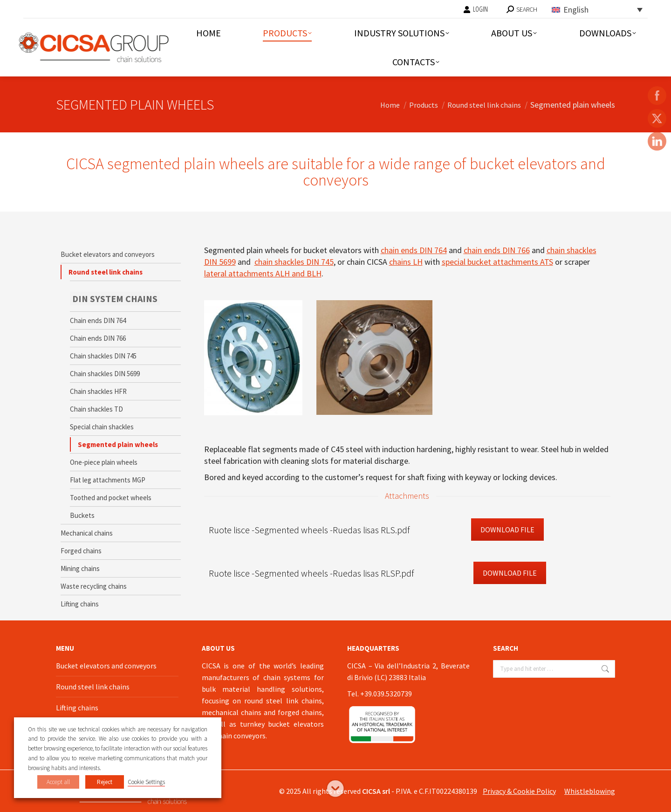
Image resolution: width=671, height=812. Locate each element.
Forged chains (81, 551)
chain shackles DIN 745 (294, 262)
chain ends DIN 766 (497, 250)
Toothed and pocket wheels (111, 498)
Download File (507, 530)
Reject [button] (105, 782)
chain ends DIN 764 (414, 250)
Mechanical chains (87, 533)
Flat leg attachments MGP (108, 480)
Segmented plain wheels (118, 444)
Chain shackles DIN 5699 (105, 374)
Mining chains (80, 568)
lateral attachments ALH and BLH (263, 273)
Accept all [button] (58, 782)
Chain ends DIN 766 (98, 338)
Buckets (82, 515)
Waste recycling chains (94, 586)
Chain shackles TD (96, 409)
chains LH (406, 262)
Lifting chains (80, 604)
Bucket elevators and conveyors (108, 254)
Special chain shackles (102, 427)
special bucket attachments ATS (497, 262)
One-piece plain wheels (104, 462)
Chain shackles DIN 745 (103, 356)
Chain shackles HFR (98, 391)
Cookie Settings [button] (146, 782)
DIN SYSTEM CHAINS (115, 299)
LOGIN (476, 9)
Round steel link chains (106, 272)
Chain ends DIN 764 (98, 320)
